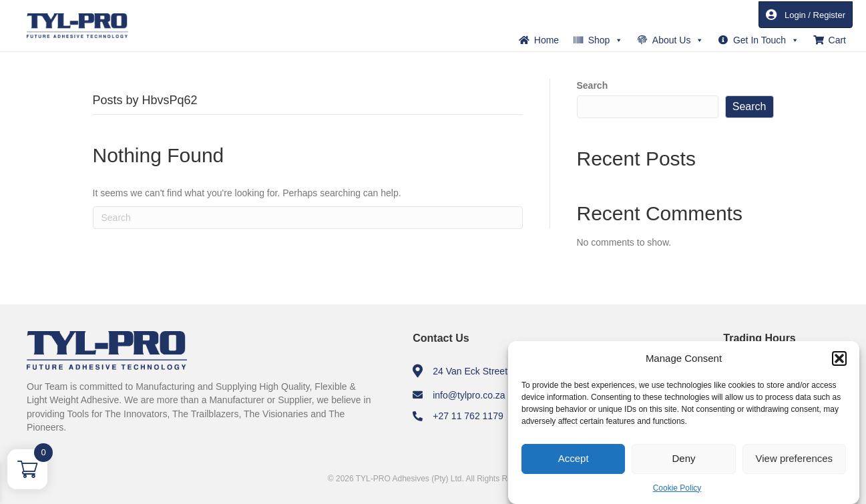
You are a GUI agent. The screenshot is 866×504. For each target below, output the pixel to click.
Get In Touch (766, 40)
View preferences (795, 458)
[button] (839, 358)
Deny (683, 458)
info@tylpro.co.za (469, 395)
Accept (574, 458)
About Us (678, 40)
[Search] (308, 218)
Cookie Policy (677, 488)
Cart (837, 40)
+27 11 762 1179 (468, 416)
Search (593, 85)
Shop (606, 40)
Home (547, 40)
